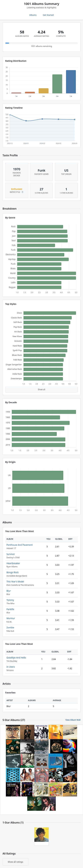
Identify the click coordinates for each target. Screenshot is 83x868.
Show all (42, 389)
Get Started (48, 15)
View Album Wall (73, 720)
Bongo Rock (13, 572)
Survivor (11, 554)
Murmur (11, 618)
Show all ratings (15, 862)
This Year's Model (15, 582)
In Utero (11, 667)
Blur (9, 591)
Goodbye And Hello (16, 658)
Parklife (10, 609)
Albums (33, 15)
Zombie (10, 628)
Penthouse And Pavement (20, 545)
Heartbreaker (13, 563)
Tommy (10, 600)
